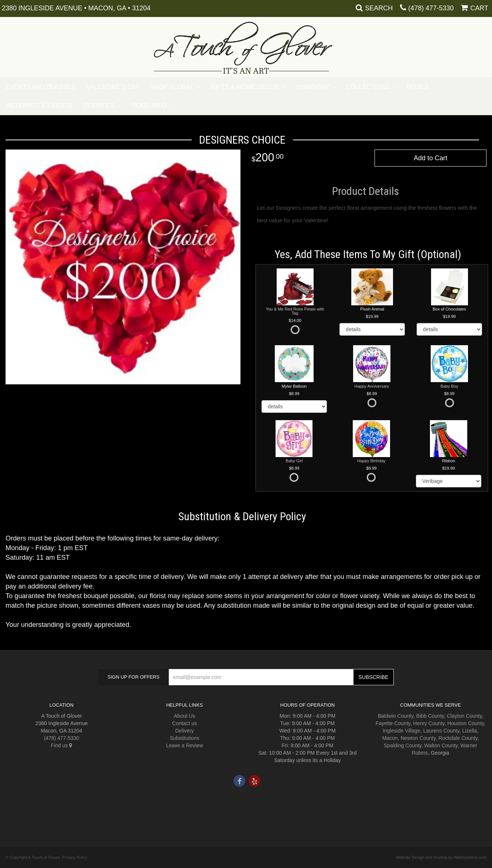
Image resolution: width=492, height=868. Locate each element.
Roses (418, 87)
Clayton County (464, 716)
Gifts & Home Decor (245, 87)
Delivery (184, 731)
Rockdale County (458, 738)
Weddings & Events (39, 105)
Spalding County (403, 745)
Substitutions (184, 738)
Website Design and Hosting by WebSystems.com (441, 857)
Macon (390, 738)
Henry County (429, 723)
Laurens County (441, 731)
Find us (62, 745)
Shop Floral (172, 87)
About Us (185, 716)
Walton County (441, 745)
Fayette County (393, 723)
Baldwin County (396, 716)
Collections (368, 87)
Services (99, 105)
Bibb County (430, 716)
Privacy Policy (75, 857)
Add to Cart (430, 158)
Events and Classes (40, 87)
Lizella (469, 731)
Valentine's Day (113, 87)
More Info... (151, 105)
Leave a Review (185, 745)
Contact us (184, 723)
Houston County (466, 723)
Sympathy (313, 87)
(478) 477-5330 (431, 8)
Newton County (418, 738)
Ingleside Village (402, 731)
